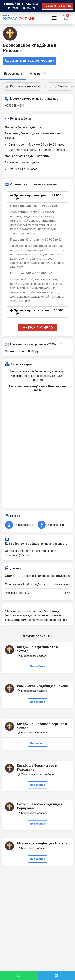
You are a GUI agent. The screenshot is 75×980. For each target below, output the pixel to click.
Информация (13, 74)
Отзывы (38, 74)
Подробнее (37, 666)
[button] (54, 18)
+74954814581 (15, 106)
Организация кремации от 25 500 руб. (39, 312)
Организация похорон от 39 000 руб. (38, 197)
